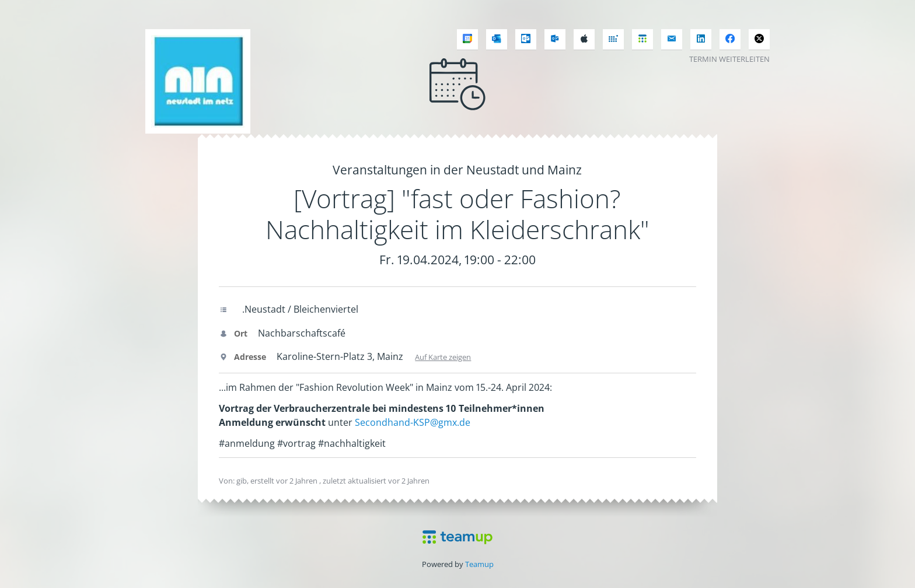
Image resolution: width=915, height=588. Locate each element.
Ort (233, 333)
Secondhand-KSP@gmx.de (413, 422)
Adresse (242, 357)
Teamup (479, 564)
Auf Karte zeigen (443, 357)
